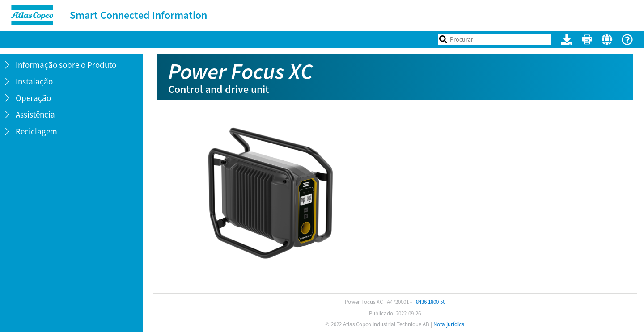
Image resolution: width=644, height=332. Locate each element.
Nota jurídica (449, 324)
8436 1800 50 (431, 302)
